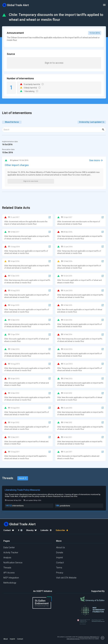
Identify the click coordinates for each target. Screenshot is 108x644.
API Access (9, 573)
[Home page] (16, 5)
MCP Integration (11, 578)
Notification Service (13, 563)
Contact (60, 563)
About (6, 639)
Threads (7, 568)
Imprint (59, 558)
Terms (59, 568)
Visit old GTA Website (66, 578)
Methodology (10, 583)
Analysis (7, 558)
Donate (60, 553)
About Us (60, 547)
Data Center (9, 547)
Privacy (60, 573)
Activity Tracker (11, 553)
